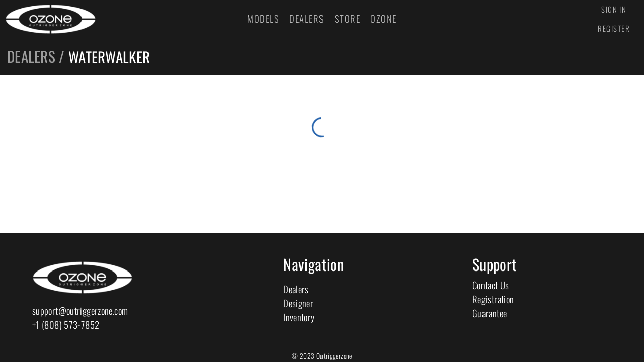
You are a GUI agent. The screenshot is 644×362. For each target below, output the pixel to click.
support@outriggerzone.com (80, 310)
